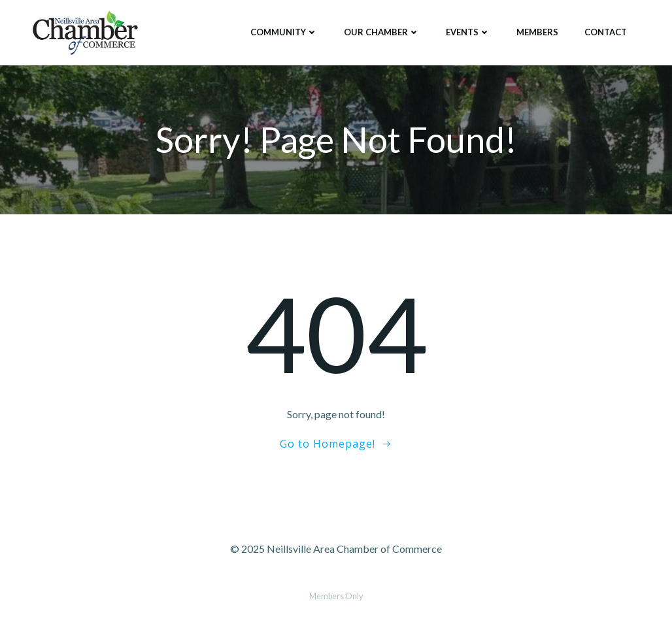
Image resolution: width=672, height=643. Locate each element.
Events (468, 32)
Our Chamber (382, 32)
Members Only (336, 596)
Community (284, 32)
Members (537, 32)
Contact (606, 32)
